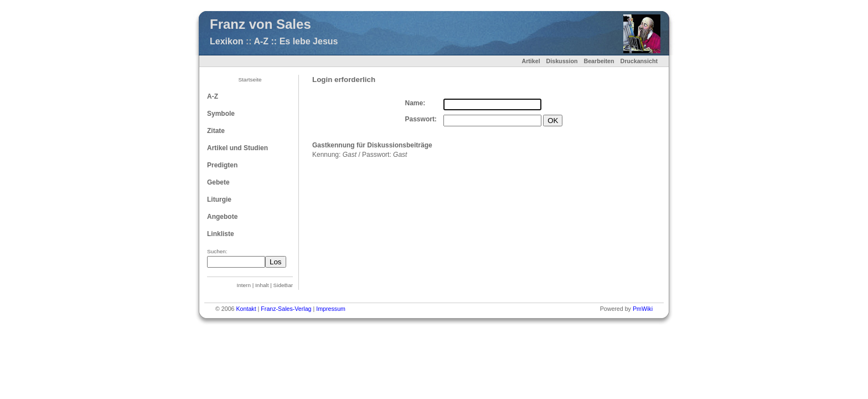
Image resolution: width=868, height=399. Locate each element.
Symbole (221, 114)
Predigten (222, 165)
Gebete (218, 182)
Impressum (331, 309)
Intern (244, 285)
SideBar (283, 285)
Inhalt (262, 285)
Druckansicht (639, 61)
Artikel (531, 61)
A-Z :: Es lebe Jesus (296, 41)
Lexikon (226, 41)
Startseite (250, 80)
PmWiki (643, 309)
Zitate (216, 131)
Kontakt (246, 309)
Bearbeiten (599, 61)
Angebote (222, 217)
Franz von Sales (260, 24)
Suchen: (217, 251)
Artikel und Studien (237, 148)
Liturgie (219, 199)
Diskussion (562, 61)
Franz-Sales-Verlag (286, 309)
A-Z (213, 96)
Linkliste (221, 234)
